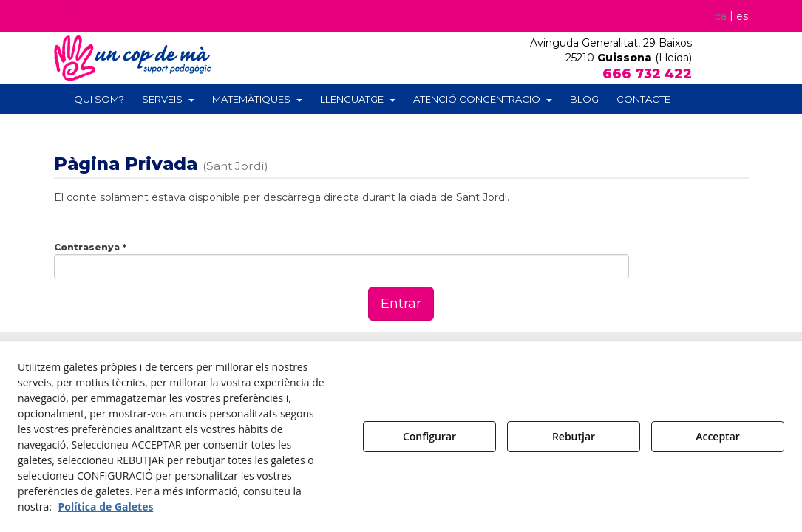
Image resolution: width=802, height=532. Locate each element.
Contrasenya (90, 247)
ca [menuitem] (719, 17)
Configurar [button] (429, 436)
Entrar (401, 304)
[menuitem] (728, 16)
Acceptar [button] (718, 436)
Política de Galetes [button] (106, 507)
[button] (62, 20)
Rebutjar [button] (574, 436)
